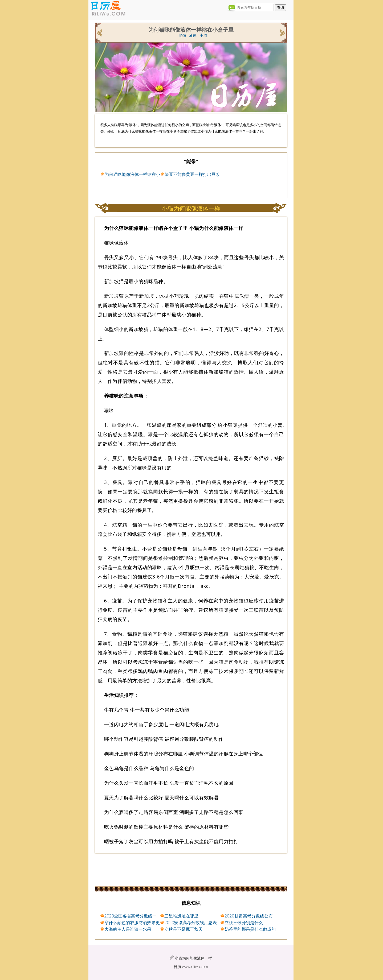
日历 (177, 967)
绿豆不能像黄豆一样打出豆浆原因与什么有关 (192, 175)
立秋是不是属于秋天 (184, 929)
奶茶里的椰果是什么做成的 (250, 929)
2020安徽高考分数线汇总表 (191, 923)
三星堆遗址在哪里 (181, 916)
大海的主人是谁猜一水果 (128, 929)
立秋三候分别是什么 (244, 923)
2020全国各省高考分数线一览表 (131, 916)
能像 (182, 35)
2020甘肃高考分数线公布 (249, 916)
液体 (193, 35)
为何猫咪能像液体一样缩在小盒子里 (132, 175)
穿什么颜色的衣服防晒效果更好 (132, 923)
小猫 (203, 35)
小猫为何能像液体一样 (193, 958)
